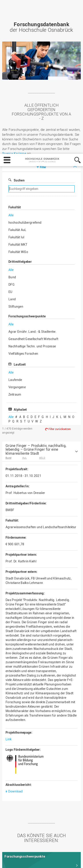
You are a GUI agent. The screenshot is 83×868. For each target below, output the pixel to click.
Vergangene (17, 269)
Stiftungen (16, 188)
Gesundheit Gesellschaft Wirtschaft (33, 221)
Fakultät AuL (17, 112)
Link (9, 621)
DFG (12, 166)
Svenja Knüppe (14, 35)
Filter (43, 49)
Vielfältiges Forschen (23, 236)
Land (12, 181)
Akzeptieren (63, 860)
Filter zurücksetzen (60, 311)
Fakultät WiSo (18, 134)
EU (10, 174)
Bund (12, 159)
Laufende (15, 262)
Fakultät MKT (18, 126)
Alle (11, 97)
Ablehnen (40, 860)
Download (15, 673)
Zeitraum (15, 276)
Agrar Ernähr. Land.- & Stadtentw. (32, 214)
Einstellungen (15, 860)
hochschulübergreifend (25, 105)
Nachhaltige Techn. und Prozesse (32, 228)
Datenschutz (36, 848)
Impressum (14, 848)
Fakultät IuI (16, 119)
